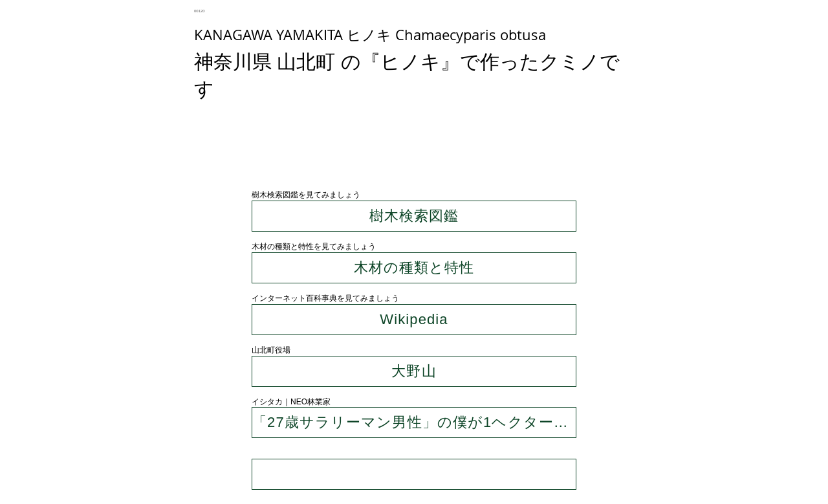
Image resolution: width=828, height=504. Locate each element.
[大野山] (414, 371)
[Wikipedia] (414, 320)
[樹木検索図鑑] (414, 216)
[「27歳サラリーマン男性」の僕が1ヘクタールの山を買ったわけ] (414, 422)
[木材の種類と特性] (414, 268)
